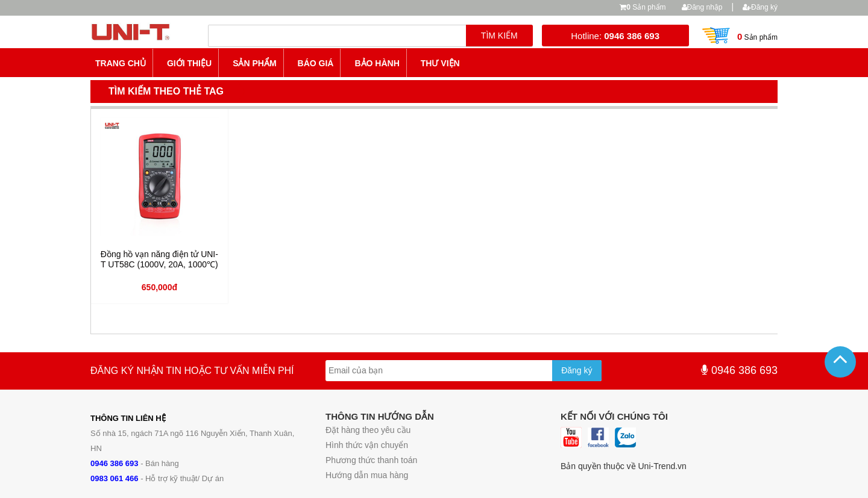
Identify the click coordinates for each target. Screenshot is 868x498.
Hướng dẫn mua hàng (367, 475)
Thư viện (440, 63)
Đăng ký (760, 7)
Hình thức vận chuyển (367, 445)
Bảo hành (377, 63)
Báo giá (316, 63)
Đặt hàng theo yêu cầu (368, 430)
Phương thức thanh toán (371, 460)
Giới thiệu (189, 63)
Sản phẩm (646, 7)
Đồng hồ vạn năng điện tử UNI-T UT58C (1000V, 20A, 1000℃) (159, 259)
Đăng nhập (702, 7)
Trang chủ (121, 63)
